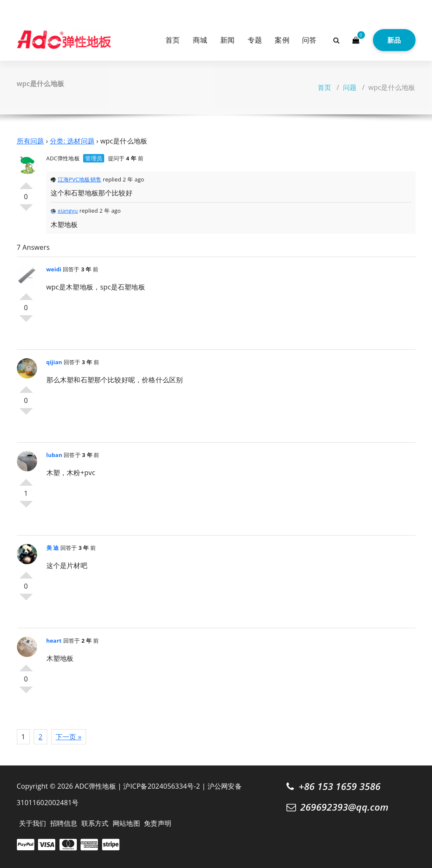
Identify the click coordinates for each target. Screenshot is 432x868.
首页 (173, 40)
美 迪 (53, 548)
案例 (282, 40)
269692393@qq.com (344, 807)
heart (54, 641)
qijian (54, 362)
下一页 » (69, 737)
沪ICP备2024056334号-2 (162, 786)
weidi (54, 269)
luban (54, 455)
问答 (309, 40)
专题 (255, 40)
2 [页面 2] (40, 737)
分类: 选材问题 (72, 141)
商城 (200, 40)
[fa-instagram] (33, 9)
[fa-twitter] (20, 9)
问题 (350, 87)
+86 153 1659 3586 (340, 786)
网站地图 (126, 823)
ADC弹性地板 (63, 158)
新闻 (227, 40)
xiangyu (64, 211)
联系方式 (95, 823)
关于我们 (33, 823)
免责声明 (158, 823)
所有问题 (31, 141)
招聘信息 (64, 823)
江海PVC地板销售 (76, 179)
